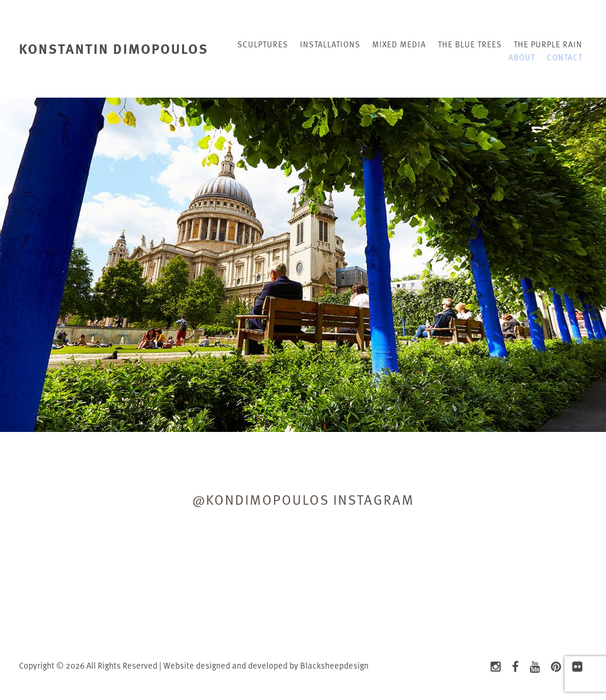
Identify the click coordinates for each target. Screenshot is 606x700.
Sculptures (263, 44)
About (522, 57)
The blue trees (470, 44)
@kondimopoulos (261, 499)
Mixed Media (399, 44)
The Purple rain (548, 44)
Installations (330, 44)
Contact (565, 57)
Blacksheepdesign (334, 665)
